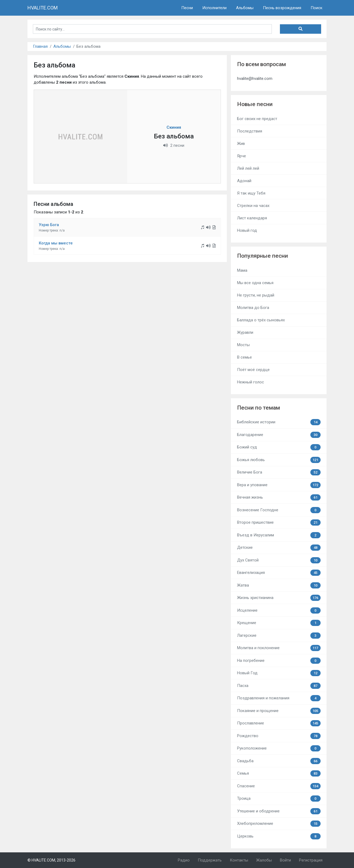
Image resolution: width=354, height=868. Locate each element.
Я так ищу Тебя (251, 193)
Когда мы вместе (56, 243)
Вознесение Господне (279, 510)
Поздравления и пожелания (279, 698)
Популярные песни (263, 256)
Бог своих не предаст (257, 119)
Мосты (243, 345)
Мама (242, 270)
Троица (279, 799)
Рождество (279, 736)
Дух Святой (279, 560)
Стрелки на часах (253, 206)
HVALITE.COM (43, 8)
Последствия (250, 131)
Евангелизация (279, 573)
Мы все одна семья (255, 283)
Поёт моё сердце (253, 370)
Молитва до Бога (253, 308)
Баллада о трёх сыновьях (261, 320)
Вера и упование (279, 485)
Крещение (279, 623)
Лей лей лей (248, 168)
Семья (279, 773)
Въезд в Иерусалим (279, 535)
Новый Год (279, 673)
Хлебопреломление (279, 824)
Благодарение (279, 435)
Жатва (279, 585)
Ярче (242, 156)
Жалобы (264, 860)
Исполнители (214, 8)
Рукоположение (279, 748)
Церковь (279, 836)
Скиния (174, 127)
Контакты (239, 860)
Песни (187, 8)
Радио (184, 860)
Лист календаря (252, 218)
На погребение (279, 661)
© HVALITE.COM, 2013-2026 (51, 860)
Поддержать (210, 860)
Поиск (317, 8)
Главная (40, 46)
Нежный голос (251, 382)
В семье (244, 357)
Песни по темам (258, 408)
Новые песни (255, 104)
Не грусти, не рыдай (256, 295)
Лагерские (279, 636)
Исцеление (279, 610)
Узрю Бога (49, 225)
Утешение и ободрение (279, 811)
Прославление (279, 723)
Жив (241, 144)
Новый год (247, 230)
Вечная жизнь (279, 497)
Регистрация (311, 860)
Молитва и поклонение (279, 648)
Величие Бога (279, 472)
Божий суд (279, 447)
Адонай (244, 181)
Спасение (279, 786)
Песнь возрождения (282, 8)
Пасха (279, 686)
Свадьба (279, 761)
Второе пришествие (279, 522)
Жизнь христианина (279, 598)
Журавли (245, 332)
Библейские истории (279, 422)
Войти (285, 860)
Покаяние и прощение (279, 711)
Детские (279, 548)
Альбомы (245, 8)
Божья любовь (279, 460)
